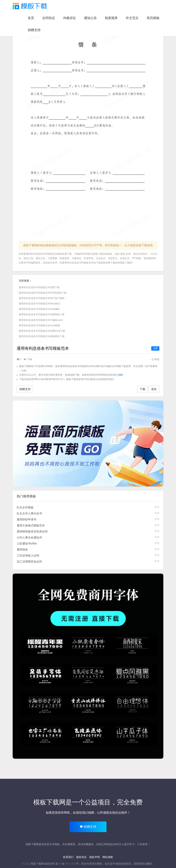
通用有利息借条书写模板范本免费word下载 (42, 331)
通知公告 (90, 18)
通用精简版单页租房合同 (32, 531)
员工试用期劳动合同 (29, 562)
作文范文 (132, 18)
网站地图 (108, 857)
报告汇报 (28, 258)
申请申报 (89, 258)
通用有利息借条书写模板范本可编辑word (41, 320)
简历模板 (153, 18)
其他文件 (125, 258)
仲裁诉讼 (70, 18)
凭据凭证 (113, 258)
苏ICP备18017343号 (67, 864)
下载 (142, 389)
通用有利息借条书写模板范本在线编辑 (39, 309)
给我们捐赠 (86, 813)
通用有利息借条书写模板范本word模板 (39, 325)
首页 (31, 18)
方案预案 (52, 258)
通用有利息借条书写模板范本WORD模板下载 (43, 293)
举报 (155, 359)
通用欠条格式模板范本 (31, 525)
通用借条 (22, 550)
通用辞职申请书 (27, 519)
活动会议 (101, 258)
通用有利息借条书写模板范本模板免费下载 (49, 254)
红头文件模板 (25, 507)
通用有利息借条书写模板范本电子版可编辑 (42, 298)
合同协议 (49, 18)
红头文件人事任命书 (29, 513)
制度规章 (111, 18)
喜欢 (154, 389)
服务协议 (81, 857)
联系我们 (68, 857)
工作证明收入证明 (28, 556)
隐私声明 (95, 857)
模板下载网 (126, 263)
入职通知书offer (27, 544)
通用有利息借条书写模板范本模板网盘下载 (42, 336)
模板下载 (30, 6)
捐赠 (120, 375)
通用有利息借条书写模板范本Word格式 (40, 304)
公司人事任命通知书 (29, 537)
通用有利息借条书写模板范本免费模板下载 (42, 314)
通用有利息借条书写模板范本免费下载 (39, 287)
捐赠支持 (34, 30)
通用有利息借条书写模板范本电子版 (81, 263)
